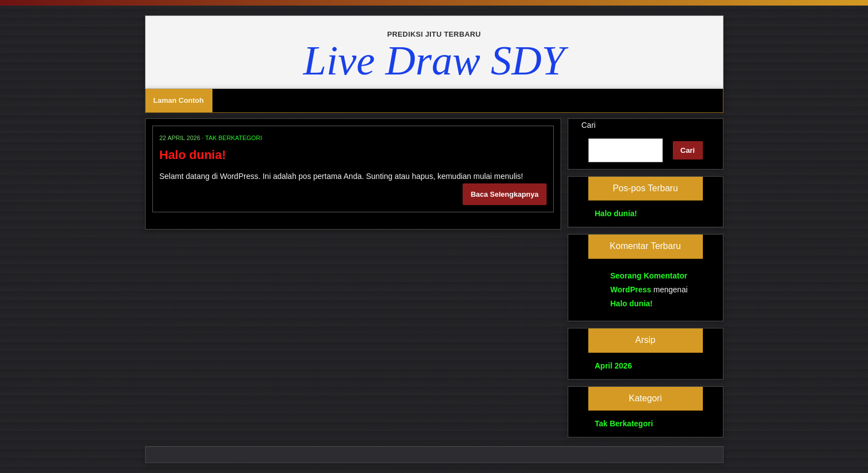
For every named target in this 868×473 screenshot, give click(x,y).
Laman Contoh (179, 100)
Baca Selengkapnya (504, 194)
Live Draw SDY (434, 60)
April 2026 (614, 366)
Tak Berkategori (234, 138)
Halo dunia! (193, 155)
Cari (589, 125)
